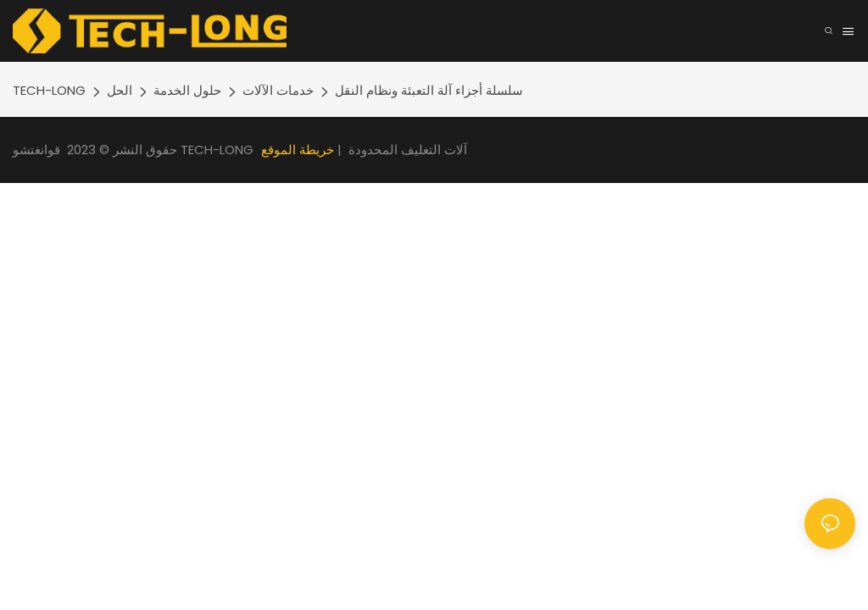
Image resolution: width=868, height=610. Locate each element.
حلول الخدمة (187, 90)
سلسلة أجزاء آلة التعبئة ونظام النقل (429, 90)
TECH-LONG (49, 90)
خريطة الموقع (298, 150)
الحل (120, 90)
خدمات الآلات (278, 90)
